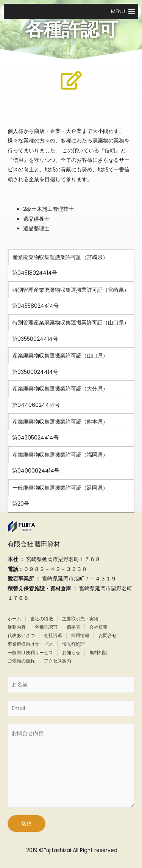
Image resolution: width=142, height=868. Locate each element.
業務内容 (17, 627)
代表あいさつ (21, 635)
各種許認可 (46, 627)
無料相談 (98, 652)
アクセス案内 (58, 661)
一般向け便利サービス (30, 652)
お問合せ (108, 635)
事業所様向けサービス (30, 644)
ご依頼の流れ (21, 661)
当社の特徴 (42, 619)
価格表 (73, 627)
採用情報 (80, 635)
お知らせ (71, 652)
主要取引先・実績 (80, 619)
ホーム (14, 619)
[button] (118, 11)
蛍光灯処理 (73, 644)
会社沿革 (53, 635)
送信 (27, 823)
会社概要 (98, 627)
